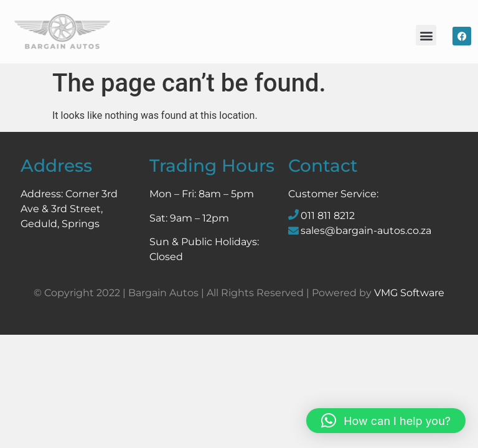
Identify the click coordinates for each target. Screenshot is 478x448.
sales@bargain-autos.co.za (366, 231)
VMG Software (409, 293)
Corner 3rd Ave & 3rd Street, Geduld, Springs (69, 209)
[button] (426, 35)
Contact (323, 166)
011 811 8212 (328, 216)
